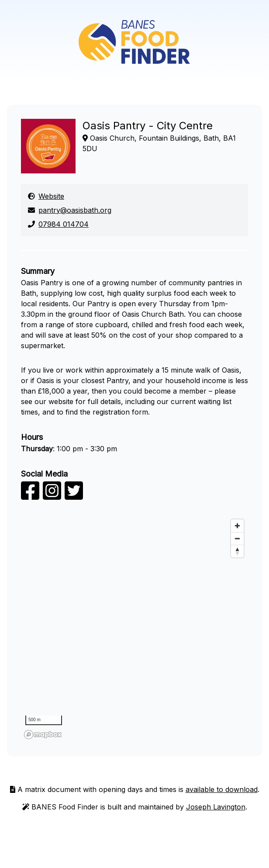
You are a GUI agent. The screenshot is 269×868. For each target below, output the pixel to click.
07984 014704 (58, 224)
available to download (222, 789)
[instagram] (52, 496)
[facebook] (30, 496)
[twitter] (74, 496)
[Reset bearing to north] (237, 551)
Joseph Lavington (216, 807)
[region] (134, 629)
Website (46, 196)
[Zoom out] (237, 538)
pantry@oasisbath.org (70, 210)
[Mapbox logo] (43, 735)
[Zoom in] (237, 526)
